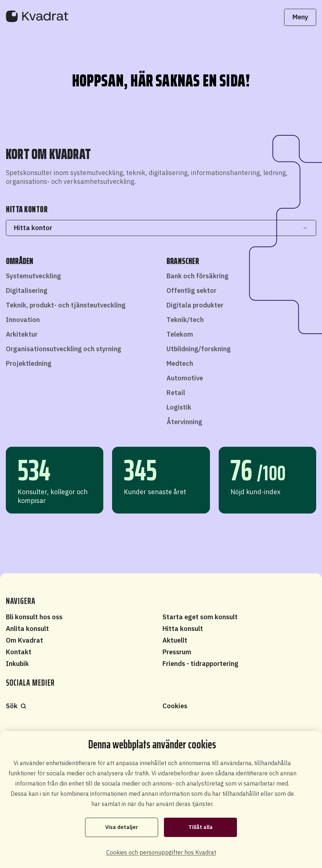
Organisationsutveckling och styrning (64, 349)
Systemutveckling (33, 276)
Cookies (175, 706)
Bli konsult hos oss (34, 617)
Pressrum (177, 652)
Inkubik (17, 664)
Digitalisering (27, 290)
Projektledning (29, 363)
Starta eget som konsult (200, 617)
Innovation (23, 320)
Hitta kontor (161, 228)
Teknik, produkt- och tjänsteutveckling (66, 305)
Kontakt (19, 652)
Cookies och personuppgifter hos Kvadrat (161, 852)
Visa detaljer (122, 827)
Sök (16, 706)
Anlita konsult (27, 629)
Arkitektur (22, 334)
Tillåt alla (201, 827)
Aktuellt (175, 640)
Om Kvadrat (24, 640)
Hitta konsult (183, 629)
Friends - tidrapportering (200, 664)
